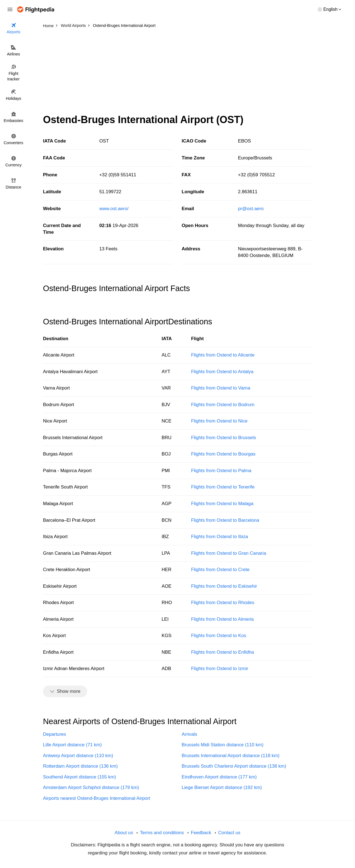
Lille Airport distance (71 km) (72, 745)
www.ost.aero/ (114, 209)
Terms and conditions (162, 833)
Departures (54, 734)
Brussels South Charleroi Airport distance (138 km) (234, 766)
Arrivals (189, 734)
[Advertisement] (177, 72)
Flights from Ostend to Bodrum (223, 405)
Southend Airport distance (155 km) (79, 777)
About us (124, 833)
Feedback (201, 833)
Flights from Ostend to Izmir (220, 669)
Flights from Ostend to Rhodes (223, 603)
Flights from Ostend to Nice (219, 421)
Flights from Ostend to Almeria (222, 619)
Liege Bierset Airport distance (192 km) (222, 787)
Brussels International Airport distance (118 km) (231, 756)
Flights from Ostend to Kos (219, 636)
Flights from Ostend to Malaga (222, 504)
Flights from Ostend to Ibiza (220, 537)
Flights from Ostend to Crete (220, 570)
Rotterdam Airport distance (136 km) (80, 766)
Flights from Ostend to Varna (221, 388)
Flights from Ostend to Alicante (223, 355)
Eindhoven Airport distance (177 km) (219, 777)
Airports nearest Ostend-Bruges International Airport (97, 798)
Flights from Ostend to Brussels (224, 438)
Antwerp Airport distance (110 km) (78, 756)
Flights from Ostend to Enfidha (223, 652)
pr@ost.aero (251, 209)
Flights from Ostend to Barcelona (225, 520)
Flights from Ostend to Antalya (222, 372)
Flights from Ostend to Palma (221, 471)
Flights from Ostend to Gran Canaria (229, 553)
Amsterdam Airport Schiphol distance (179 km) (91, 787)
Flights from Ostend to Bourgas (223, 454)
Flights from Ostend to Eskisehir (224, 586)
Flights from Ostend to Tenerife (223, 487)
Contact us (229, 833)
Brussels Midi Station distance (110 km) (223, 745)
